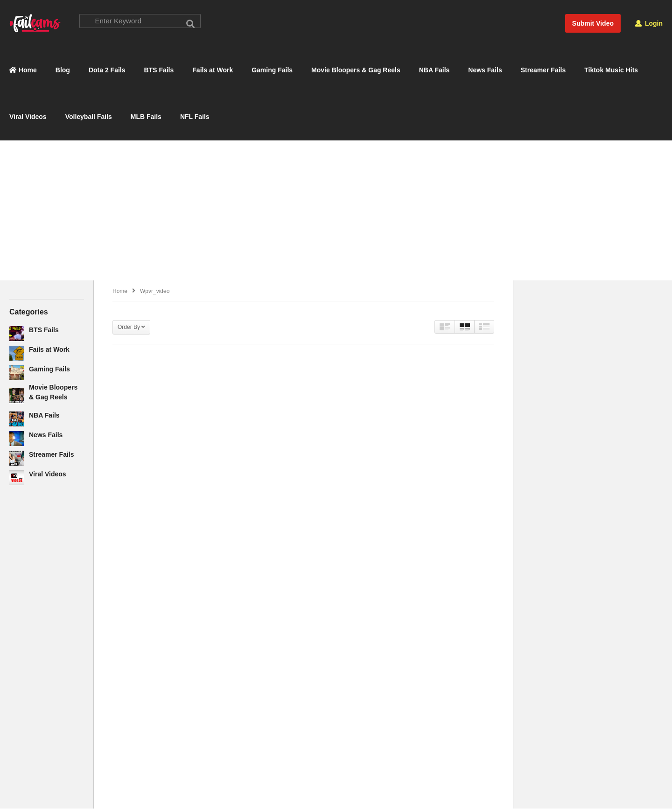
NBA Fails (434, 70)
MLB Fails (146, 117)
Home (23, 70)
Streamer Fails (543, 70)
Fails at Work (213, 70)
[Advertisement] (336, 210)
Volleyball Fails (89, 117)
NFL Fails (195, 117)
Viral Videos (28, 117)
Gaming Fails (272, 70)
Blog (63, 70)
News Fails (485, 70)
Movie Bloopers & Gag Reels (356, 70)
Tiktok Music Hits (611, 70)
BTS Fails (159, 70)
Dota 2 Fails (107, 70)
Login (649, 23)
